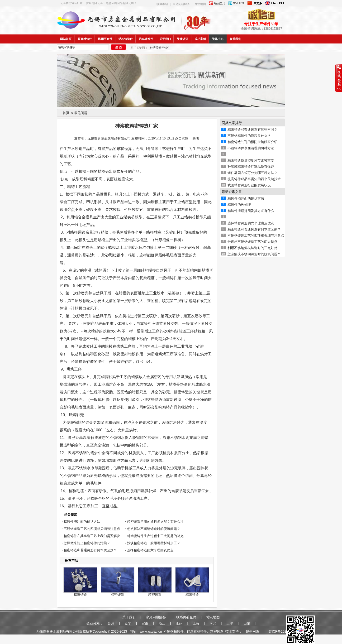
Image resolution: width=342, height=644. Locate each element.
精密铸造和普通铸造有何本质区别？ (90, 550)
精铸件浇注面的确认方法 (82, 522)
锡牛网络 (253, 631)
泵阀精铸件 (85, 39)
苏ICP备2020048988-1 (285, 631)
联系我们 (235, 39)
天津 (230, 623)
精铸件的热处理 (239, 205)
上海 (196, 623)
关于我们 (165, 39)
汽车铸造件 (146, 39)
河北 (213, 623)
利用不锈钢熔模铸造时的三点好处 (252, 248)
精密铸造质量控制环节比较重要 (251, 160)
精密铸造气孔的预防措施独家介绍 (252, 142)
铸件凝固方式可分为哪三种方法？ (252, 173)
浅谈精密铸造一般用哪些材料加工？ (154, 543)
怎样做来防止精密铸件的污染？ (87, 543)
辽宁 (128, 623)
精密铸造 (80, 595)
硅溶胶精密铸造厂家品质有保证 (251, 167)
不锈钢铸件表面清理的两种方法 (251, 148)
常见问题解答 (181, 4)
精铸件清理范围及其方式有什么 (251, 211)
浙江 (162, 623)
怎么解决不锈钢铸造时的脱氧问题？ (154, 529)
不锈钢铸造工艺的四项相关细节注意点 (92, 529)
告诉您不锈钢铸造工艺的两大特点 (252, 242)
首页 (66, 113)
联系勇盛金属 (186, 617)
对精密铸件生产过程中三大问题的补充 (155, 536)
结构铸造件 (126, 39)
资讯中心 (218, 39)
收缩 (339, 78)
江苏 (179, 623)
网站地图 (200, 4)
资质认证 (183, 39)
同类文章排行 (232, 123)
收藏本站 (162, 4)
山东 (247, 623)
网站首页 (66, 39)
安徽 (145, 623)
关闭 (196, 138)
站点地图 (213, 617)
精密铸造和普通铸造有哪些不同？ (252, 130)
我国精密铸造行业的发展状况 (249, 185)
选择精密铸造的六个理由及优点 (150, 550)
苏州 (111, 623)
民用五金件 (105, 39)
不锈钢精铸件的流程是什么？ (249, 136)
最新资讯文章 (232, 192)
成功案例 (200, 39)
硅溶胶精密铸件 (160, 48)
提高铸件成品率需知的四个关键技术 (254, 179)
